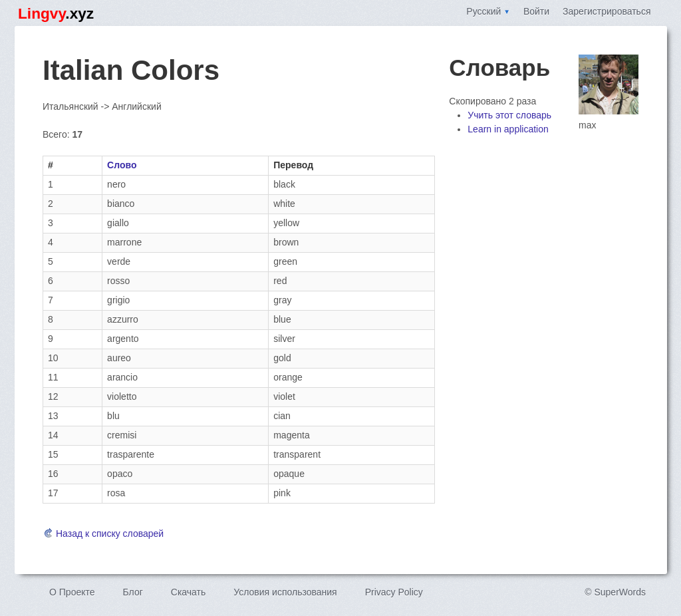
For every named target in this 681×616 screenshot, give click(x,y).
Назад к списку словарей (103, 534)
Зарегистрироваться (607, 11)
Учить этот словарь (509, 115)
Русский (488, 11)
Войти (536, 11)
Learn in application (508, 129)
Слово (122, 165)
